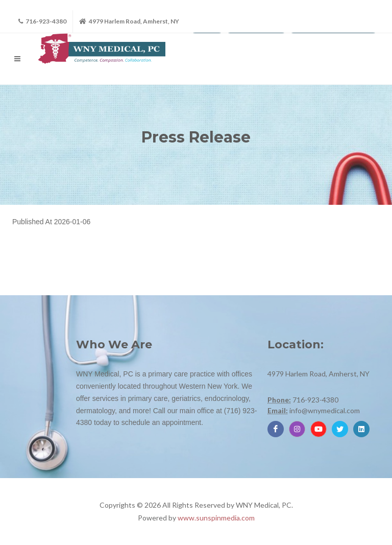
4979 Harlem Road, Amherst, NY (129, 21)
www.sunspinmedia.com (216, 518)
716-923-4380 (42, 21)
